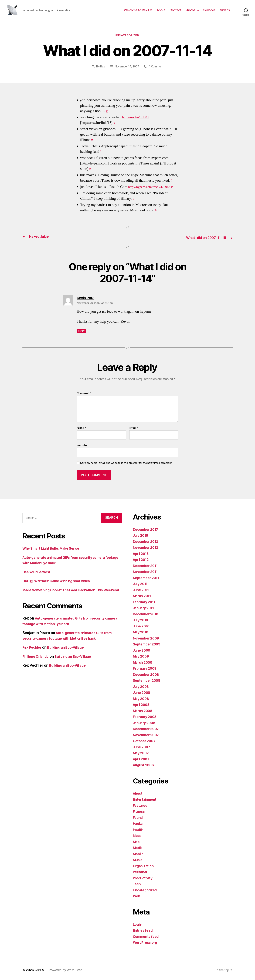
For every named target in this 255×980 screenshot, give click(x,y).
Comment (84, 394)
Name (82, 428)
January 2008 (145, 723)
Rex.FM (40, 970)
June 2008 (142, 693)
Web (137, 896)
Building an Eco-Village (69, 653)
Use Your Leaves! (38, 572)
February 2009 (146, 669)
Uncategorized (127, 36)
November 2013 (147, 548)
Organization (144, 866)
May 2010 (141, 632)
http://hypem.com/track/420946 (151, 187)
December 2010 (147, 614)
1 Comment (157, 67)
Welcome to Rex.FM (138, 10)
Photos (190, 10)
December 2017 (147, 530)
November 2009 (147, 638)
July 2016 (142, 536)
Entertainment (145, 800)
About (161, 10)
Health (139, 830)
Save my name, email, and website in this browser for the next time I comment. (126, 463)
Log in (138, 925)
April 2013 (142, 554)
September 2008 (148, 681)
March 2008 (143, 711)
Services (209, 10)
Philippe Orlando (37, 662)
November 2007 (147, 735)
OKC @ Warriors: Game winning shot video (60, 581)
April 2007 (142, 759)
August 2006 (144, 765)
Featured (141, 806)
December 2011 (147, 566)
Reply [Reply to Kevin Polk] (81, 331)
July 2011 (141, 584)
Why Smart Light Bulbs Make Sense (54, 549)
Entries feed (144, 931)
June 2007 (142, 747)
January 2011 (145, 608)
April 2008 (142, 705)
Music (138, 860)
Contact (175, 10)
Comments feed (147, 937)
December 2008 (147, 675)
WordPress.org (146, 943)
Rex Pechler (33, 653)
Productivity (144, 878)
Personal (141, 872)
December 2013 (147, 542)
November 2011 (147, 572)
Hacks (138, 824)
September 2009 (148, 644)
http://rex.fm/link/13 (137, 118)
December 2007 (147, 729)
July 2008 (142, 687)
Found (138, 818)
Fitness (139, 812)
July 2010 (142, 620)
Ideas (138, 836)
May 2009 (142, 657)
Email (134, 428)
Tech (137, 884)
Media (138, 848)
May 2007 (142, 753)
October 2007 (145, 741)
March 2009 (143, 663)
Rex (101, 67)
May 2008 (142, 699)
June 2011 (142, 590)
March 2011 (143, 596)
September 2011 (147, 578)
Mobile (139, 854)
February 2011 (145, 602)
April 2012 (142, 560)
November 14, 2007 (127, 67)
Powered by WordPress (66, 970)
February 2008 (146, 717)
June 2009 (142, 650)
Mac (137, 842)
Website (82, 445)
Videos (225, 10)
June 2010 (142, 626)
